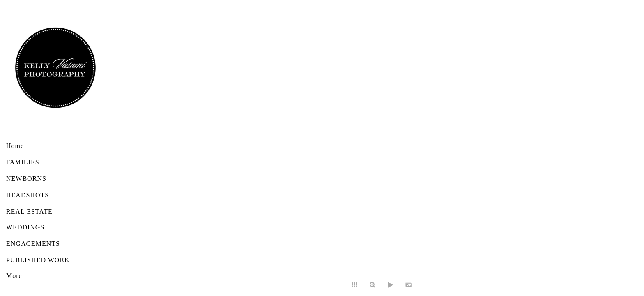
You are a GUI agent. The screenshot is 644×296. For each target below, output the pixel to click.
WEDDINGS (25, 227)
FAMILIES (23, 162)
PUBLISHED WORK (38, 260)
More (14, 276)
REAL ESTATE (29, 212)
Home (15, 146)
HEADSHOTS (28, 195)
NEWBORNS (26, 179)
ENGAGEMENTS (33, 244)
